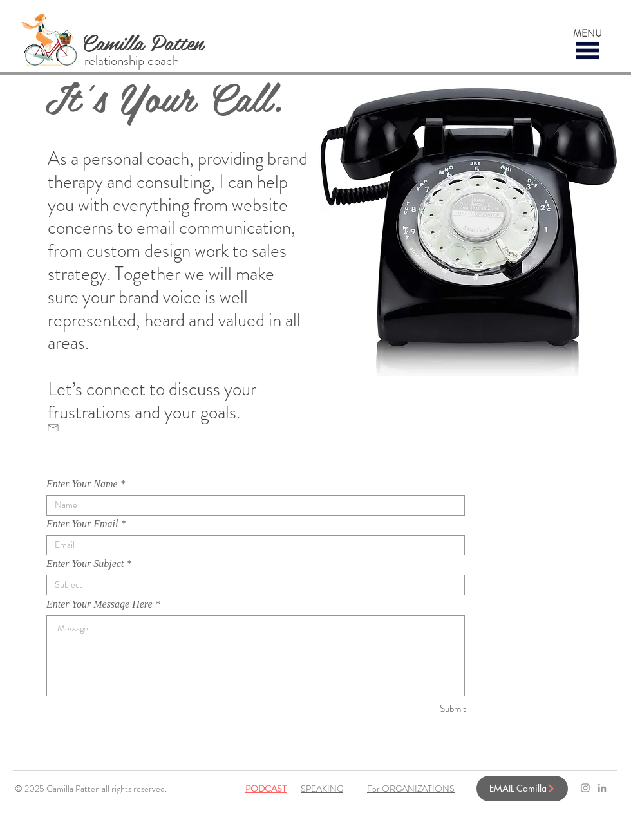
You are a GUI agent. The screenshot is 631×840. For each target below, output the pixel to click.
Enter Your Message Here (99, 604)
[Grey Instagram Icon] (585, 788)
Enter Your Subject (85, 564)
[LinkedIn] (602, 788)
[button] (588, 51)
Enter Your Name (82, 484)
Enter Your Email (82, 524)
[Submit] (420, 709)
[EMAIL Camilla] (522, 789)
